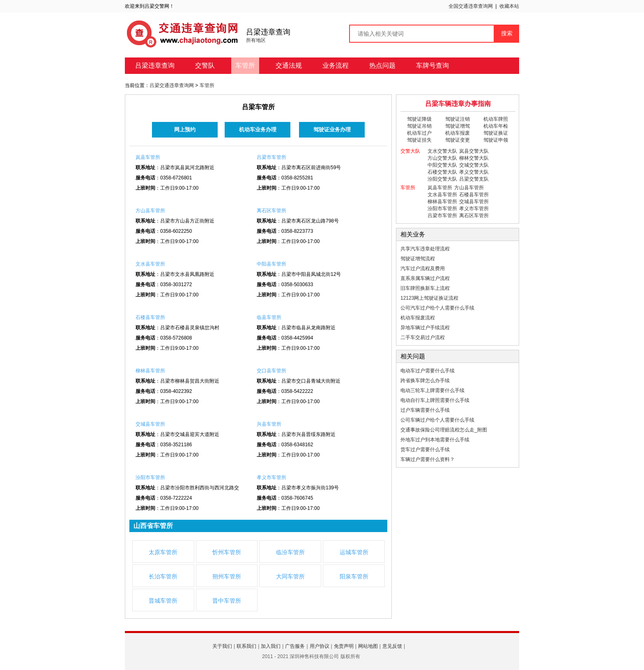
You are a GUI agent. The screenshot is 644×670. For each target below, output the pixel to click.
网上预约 (185, 130)
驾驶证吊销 (419, 126)
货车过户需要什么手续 (425, 450)
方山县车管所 (150, 211)
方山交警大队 (442, 158)
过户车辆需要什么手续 (425, 410)
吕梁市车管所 (271, 157)
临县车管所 (269, 317)
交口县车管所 (271, 371)
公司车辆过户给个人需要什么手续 (437, 420)
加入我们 (271, 646)
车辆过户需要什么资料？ (428, 459)
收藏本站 (509, 6)
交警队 (205, 65)
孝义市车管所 (271, 477)
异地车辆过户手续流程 (425, 328)
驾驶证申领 (496, 140)
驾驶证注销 (458, 119)
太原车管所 (163, 552)
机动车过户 (419, 133)
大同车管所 (290, 576)
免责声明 (344, 646)
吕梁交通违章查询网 (172, 85)
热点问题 (382, 65)
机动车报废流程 (418, 318)
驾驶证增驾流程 (418, 259)
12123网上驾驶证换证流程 (429, 298)
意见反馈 (392, 646)
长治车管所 (163, 576)
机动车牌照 (496, 119)
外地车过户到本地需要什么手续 (435, 440)
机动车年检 (496, 126)
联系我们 (246, 646)
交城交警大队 (474, 165)
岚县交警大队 (474, 151)
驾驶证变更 (458, 140)
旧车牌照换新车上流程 (425, 288)
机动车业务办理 (258, 130)
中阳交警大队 (442, 165)
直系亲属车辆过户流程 (425, 278)
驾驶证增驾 (458, 126)
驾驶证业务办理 (332, 130)
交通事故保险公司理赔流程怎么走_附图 (444, 430)
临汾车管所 (290, 552)
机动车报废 (458, 133)
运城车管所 (354, 552)
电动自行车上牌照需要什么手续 (435, 400)
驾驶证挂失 (419, 140)
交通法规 (289, 65)
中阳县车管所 (271, 264)
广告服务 (295, 646)
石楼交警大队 (442, 172)
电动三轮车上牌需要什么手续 (432, 390)
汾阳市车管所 (150, 477)
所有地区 (256, 40)
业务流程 (336, 65)
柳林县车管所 (150, 371)
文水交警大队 (442, 151)
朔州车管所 (227, 576)
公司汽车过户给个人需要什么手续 (437, 308)
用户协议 (320, 646)
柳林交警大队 (474, 158)
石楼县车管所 (150, 317)
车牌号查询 (432, 65)
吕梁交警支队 (474, 179)
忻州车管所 (227, 552)
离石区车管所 (271, 211)
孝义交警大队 (474, 172)
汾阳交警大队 (442, 179)
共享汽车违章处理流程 (425, 249)
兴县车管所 (269, 424)
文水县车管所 (150, 264)
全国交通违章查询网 (471, 6)
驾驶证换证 (496, 133)
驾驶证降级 (419, 119)
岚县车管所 (148, 157)
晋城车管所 (163, 601)
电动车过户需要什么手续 (428, 371)
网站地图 (368, 646)
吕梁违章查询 (155, 65)
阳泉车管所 (354, 576)
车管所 (245, 65)
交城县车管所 (150, 424)
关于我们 (222, 646)
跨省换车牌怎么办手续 (425, 381)
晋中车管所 (227, 601)
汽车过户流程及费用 (423, 268)
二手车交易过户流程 (423, 337)
